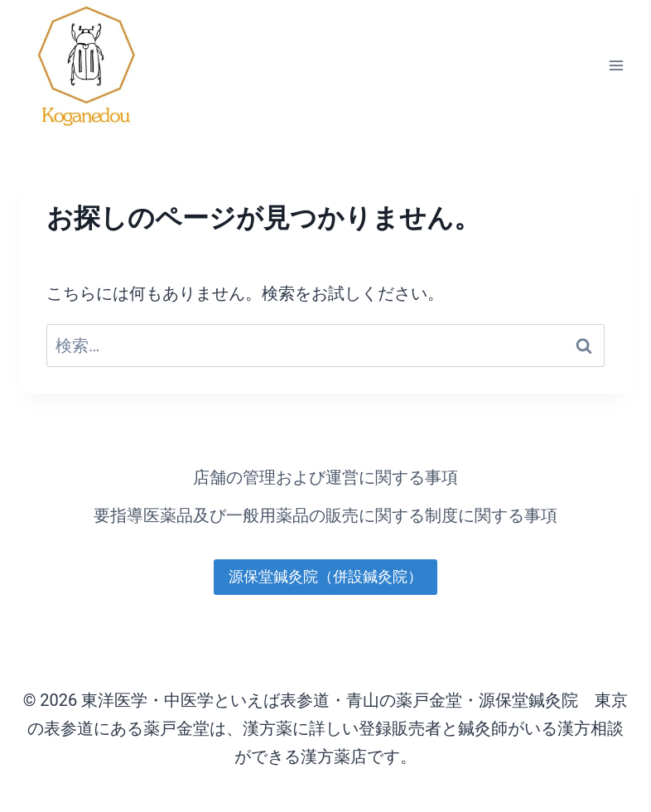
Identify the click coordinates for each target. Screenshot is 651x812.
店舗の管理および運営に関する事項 (325, 477)
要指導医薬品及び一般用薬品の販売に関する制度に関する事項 (325, 515)
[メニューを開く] (616, 66)
